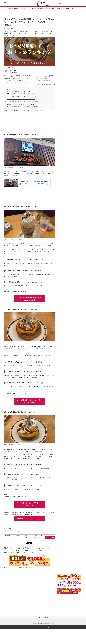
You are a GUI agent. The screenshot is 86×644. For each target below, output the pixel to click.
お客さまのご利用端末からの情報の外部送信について (43, 624)
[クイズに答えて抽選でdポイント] (69, 584)
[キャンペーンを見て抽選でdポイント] (69, 579)
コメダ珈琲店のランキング (25, 8)
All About (54, 621)
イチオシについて (26, 621)
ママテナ (48, 621)
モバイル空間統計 (71, 621)
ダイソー (20, 77)
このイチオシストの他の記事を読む (46, 85)
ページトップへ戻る (43, 617)
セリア (25, 77)
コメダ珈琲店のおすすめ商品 (12, 8)
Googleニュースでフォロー (15, 82)
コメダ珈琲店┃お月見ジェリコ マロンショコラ (16, 291)
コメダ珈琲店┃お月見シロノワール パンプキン (16, 394)
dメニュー (34, 621)
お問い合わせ (41, 621)
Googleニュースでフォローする (29, 518)
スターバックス (31, 77)
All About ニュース (61, 621)
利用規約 (18, 621)
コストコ (8, 77)
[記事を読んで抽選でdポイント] (69, 591)
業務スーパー (14, 77)
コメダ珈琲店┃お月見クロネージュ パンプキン (16, 497)
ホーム (13, 621)
